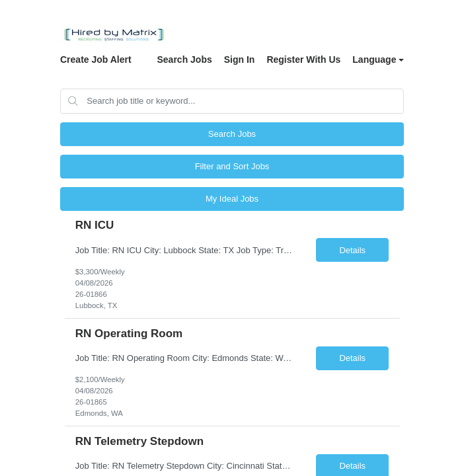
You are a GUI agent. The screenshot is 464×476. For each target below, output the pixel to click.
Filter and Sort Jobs (232, 166)
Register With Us (303, 59)
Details (352, 250)
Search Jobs (184, 59)
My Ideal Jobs (232, 199)
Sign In (240, 59)
